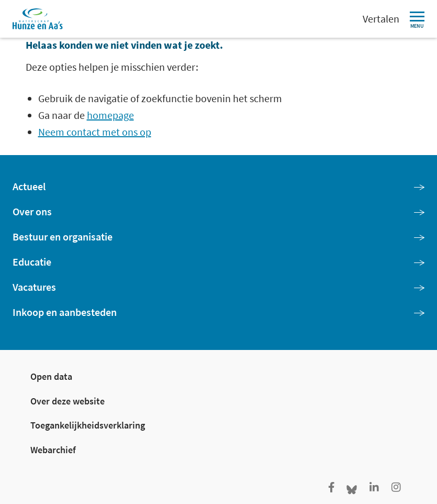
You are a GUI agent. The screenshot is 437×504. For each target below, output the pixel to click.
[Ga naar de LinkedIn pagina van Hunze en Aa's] (374, 488)
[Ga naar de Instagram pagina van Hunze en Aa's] (396, 488)
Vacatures (34, 287)
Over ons (32, 211)
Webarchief (53, 450)
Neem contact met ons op (95, 132)
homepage (110, 115)
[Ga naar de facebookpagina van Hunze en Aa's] (331, 488)
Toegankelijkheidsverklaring (88, 425)
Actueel (29, 186)
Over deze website (68, 401)
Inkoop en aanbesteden (65, 312)
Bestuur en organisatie (63, 237)
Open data (51, 376)
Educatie (32, 262)
